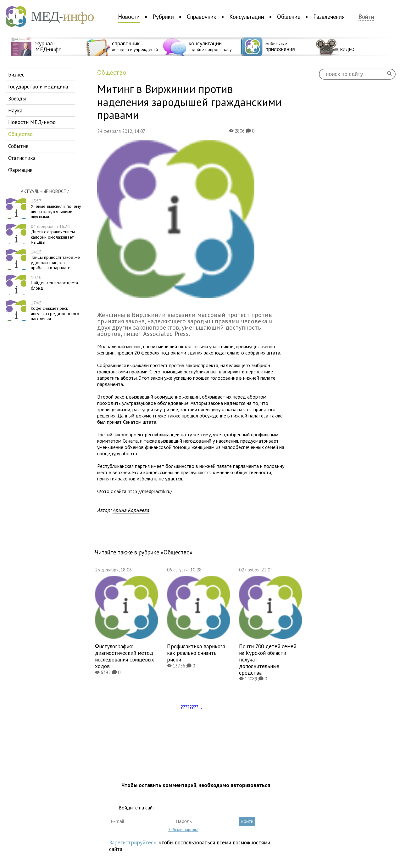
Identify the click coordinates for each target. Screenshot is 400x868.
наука (15, 110)
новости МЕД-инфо (32, 122)
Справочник (202, 17)
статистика (22, 158)
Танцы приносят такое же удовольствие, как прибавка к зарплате (55, 260)
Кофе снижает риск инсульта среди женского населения (55, 311)
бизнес (16, 74)
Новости (129, 17)
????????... (191, 707)
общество (20, 134)
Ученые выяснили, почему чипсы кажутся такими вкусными (56, 209)
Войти (366, 17)
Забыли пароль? (183, 830)
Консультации (247, 17)
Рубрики (163, 17)
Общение (289, 17)
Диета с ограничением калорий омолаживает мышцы (53, 234)
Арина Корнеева (131, 510)
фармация (20, 170)
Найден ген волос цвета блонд (54, 283)
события (18, 146)
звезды (17, 98)
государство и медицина (38, 86)
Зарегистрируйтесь (133, 842)
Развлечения (329, 17)
